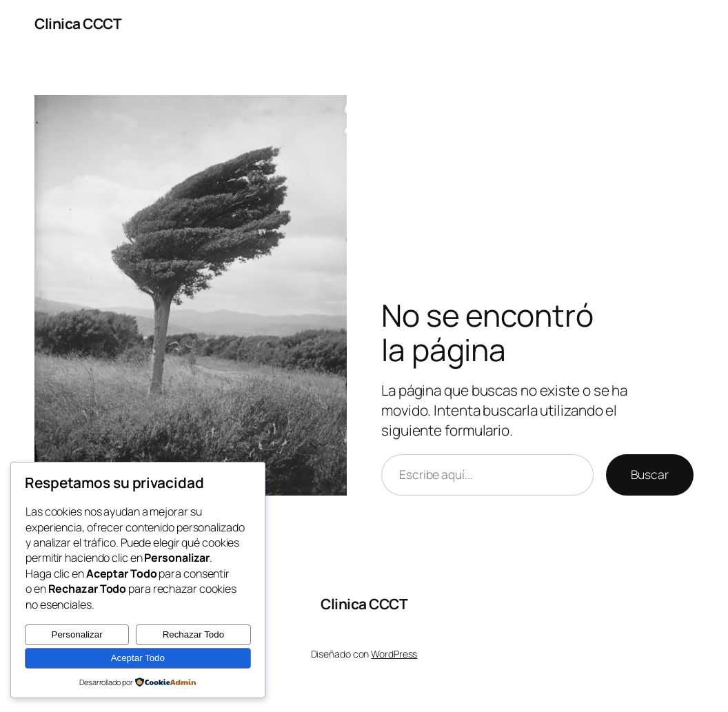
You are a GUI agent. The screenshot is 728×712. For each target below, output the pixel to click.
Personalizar (77, 634)
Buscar (650, 474)
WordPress (394, 654)
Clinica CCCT (78, 23)
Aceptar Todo (138, 658)
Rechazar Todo (193, 634)
